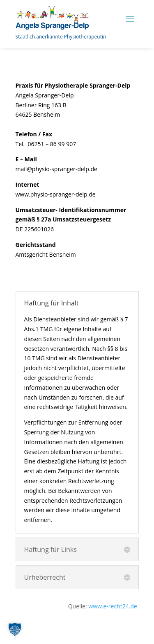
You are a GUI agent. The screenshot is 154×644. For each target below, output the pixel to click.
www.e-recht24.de (113, 606)
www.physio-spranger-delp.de (56, 194)
